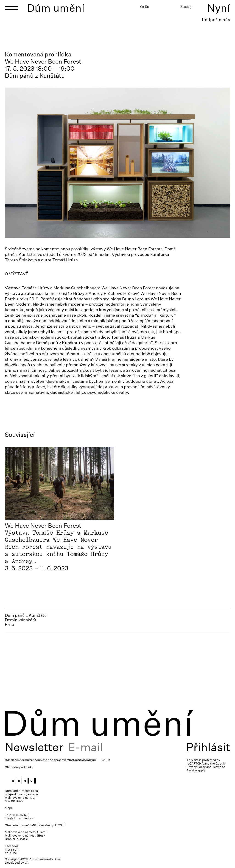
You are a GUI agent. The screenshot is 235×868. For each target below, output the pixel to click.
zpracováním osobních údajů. (74, 760)
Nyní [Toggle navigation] (219, 8)
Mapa (9, 808)
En (147, 7)
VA (27, 863)
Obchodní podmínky (19, 767)
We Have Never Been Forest (43, 526)
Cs (142, 7)
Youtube (11, 853)
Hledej (186, 7)
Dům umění (56, 8)
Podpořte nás (216, 20)
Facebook (12, 846)
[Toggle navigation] (11, 8)
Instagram (12, 850)
